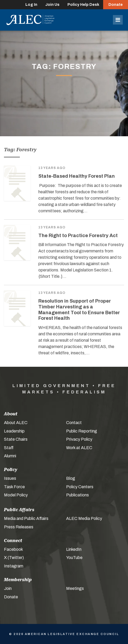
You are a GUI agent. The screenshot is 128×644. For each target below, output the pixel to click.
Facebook (13, 549)
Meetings (75, 588)
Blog (71, 478)
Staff (9, 448)
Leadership (14, 431)
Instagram (14, 566)
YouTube (74, 558)
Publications (77, 495)
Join (8, 588)
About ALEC (16, 423)
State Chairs (16, 439)
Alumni (10, 456)
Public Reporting (82, 431)
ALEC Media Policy (84, 518)
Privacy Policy (79, 439)
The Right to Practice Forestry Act (78, 236)
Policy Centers (80, 487)
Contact (74, 423)
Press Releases (19, 527)
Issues (10, 478)
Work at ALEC (79, 448)
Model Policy (16, 495)
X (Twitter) (14, 558)
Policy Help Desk (83, 5)
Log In (31, 5)
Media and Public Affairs (26, 518)
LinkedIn (74, 549)
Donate (116, 5)
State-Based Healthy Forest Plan (77, 176)
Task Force (14, 487)
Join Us (52, 5)
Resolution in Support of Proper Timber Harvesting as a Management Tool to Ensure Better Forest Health (79, 310)
